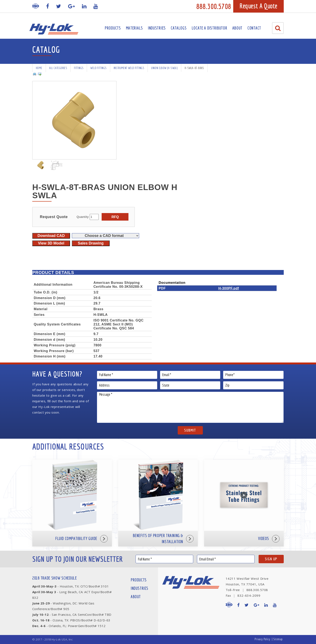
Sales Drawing (91, 243)
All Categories (58, 68)
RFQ (115, 217)
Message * (190, 407)
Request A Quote (258, 6)
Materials (134, 28)
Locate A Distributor (210, 28)
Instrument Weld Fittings (129, 68)
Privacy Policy (262, 639)
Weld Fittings (98, 68)
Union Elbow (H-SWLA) (164, 68)
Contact (254, 28)
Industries (157, 28)
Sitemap (278, 639)
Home (39, 68)
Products (113, 28)
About (238, 28)
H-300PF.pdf (229, 288)
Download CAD (51, 236)
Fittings (79, 68)
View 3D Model (51, 243)
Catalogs (179, 28)
